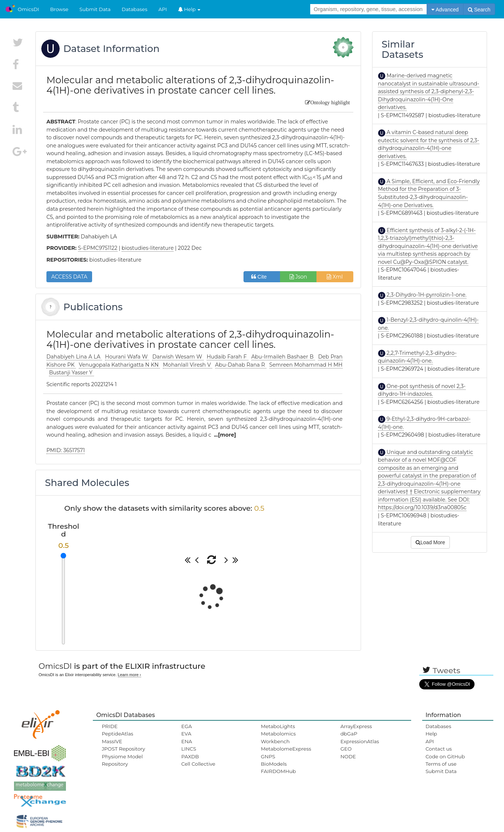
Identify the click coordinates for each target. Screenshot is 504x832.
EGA (187, 726)
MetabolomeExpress (286, 749)
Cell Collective (198, 764)
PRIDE (110, 726)
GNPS (268, 756)
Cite (262, 277)
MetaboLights (278, 726)
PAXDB (190, 756)
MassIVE (112, 741)
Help (189, 9)
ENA (187, 741)
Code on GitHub (445, 756)
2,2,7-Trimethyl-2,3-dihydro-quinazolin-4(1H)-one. (417, 357)
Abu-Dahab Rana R (241, 365)
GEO (346, 749)
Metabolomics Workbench (278, 737)
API (163, 9)
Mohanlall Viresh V (188, 365)
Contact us (439, 749)
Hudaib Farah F (227, 357)
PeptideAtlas (117, 734)
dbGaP (349, 734)
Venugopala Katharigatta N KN (119, 365)
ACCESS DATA (69, 277)
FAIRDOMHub (278, 771)
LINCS (189, 749)
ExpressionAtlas (360, 741)
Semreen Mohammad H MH (306, 365)
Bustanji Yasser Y (71, 373)
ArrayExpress (356, 726)
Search (479, 10)
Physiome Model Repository (122, 760)
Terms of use (441, 764)
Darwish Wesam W (178, 357)
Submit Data (95, 9)
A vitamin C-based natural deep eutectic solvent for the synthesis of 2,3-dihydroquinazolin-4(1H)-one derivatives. (429, 144)
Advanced (445, 10)
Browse (59, 9)
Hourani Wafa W (127, 357)
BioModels (274, 764)
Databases (134, 9)
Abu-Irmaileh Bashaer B (283, 357)
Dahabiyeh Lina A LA (74, 357)
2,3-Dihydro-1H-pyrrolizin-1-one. (426, 295)
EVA (186, 734)
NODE (348, 756)
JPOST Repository (123, 749)
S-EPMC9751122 (98, 248)
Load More (430, 542)
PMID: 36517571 (66, 450)
